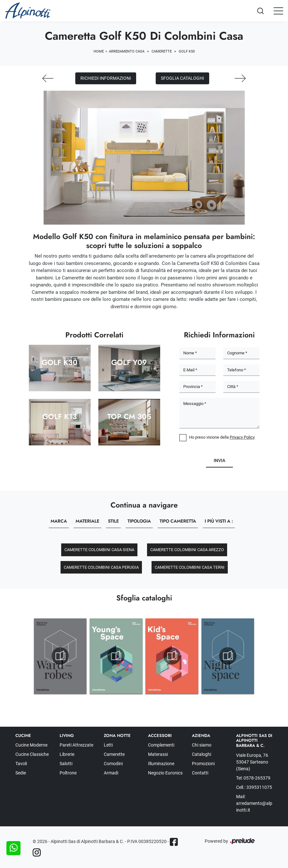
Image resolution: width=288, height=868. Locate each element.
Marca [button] (59, 521)
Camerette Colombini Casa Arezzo (187, 550)
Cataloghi (202, 754)
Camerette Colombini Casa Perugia (101, 567)
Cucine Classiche (32, 754)
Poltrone (68, 773)
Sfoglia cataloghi (182, 78)
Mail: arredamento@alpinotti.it (254, 803)
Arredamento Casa (127, 51)
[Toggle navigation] (278, 11)
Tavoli (21, 764)
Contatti (200, 773)
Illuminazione (161, 764)
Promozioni (203, 764)
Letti (108, 745)
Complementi (161, 745)
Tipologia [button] (139, 521)
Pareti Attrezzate (76, 745)
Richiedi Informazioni (106, 78)
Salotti (66, 764)
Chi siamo (202, 745)
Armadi (111, 773)
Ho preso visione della (222, 437)
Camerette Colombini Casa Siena (99, 550)
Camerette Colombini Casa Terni (190, 567)
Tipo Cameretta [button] (178, 521)
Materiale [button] (87, 521)
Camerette (162, 51)
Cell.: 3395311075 (254, 787)
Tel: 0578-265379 (253, 778)
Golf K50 (187, 51)
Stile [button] (113, 521)
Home (99, 51)
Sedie (21, 773)
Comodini (113, 764)
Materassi (158, 754)
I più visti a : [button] (219, 521)
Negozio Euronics (165, 773)
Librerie (67, 754)
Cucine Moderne (31, 745)
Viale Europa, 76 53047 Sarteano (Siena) (252, 762)
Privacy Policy (242, 437)
